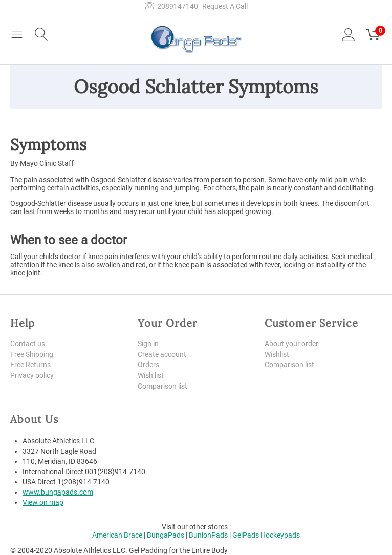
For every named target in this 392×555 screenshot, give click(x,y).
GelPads (246, 536)
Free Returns (30, 365)
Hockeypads (280, 536)
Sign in (148, 344)
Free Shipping (32, 354)
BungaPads (166, 536)
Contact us (28, 344)
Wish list (151, 376)
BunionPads (208, 536)
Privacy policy (32, 376)
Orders (148, 365)
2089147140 (171, 6)
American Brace (117, 536)
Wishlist (277, 354)
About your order (291, 344)
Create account (162, 354)
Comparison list (162, 386)
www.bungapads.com (58, 493)
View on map (43, 503)
